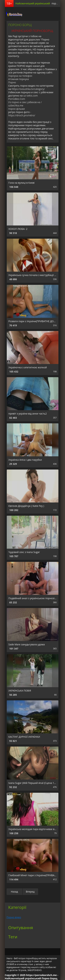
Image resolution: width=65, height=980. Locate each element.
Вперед (30, 892)
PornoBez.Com (17, 99)
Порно (12, 82)
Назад (14, 892)
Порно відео (14, 917)
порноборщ (14, 14)
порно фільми (17, 109)
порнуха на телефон (20, 76)
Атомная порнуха (19, 79)
